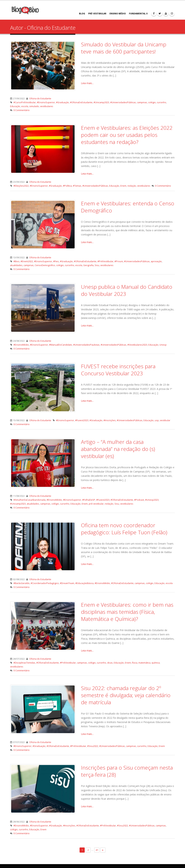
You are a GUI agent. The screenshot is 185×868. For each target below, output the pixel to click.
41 (97, 850)
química (156, 663)
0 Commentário (22, 110)
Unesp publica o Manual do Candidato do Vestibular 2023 (127, 290)
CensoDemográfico (45, 265)
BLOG (82, 14)
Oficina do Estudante (40, 99)
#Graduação (62, 102)
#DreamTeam (67, 583)
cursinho (162, 102)
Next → (103, 850)
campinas (142, 102)
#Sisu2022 (93, 746)
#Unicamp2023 (101, 102)
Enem (123, 186)
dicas (110, 663)
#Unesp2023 (152, 500)
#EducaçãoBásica (84, 583)
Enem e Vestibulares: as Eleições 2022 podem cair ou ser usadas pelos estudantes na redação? (127, 135)
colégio (152, 102)
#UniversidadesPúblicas (123, 102)
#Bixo (16, 261)
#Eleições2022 (21, 186)
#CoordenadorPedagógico (45, 583)
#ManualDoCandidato (61, 345)
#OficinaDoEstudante (81, 102)
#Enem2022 (27, 261)
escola (25, 106)
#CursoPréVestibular (25, 102)
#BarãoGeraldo (22, 583)
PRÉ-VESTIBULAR (97, 14)
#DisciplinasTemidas (24, 663)
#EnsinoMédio (21, 345)
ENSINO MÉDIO (118, 14)
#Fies (56, 261)
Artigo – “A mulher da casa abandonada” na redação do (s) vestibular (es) (118, 449)
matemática (144, 663)
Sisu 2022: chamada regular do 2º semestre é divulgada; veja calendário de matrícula (126, 695)
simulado (34, 106)
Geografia (88, 265)
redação (132, 186)
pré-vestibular (96, 504)
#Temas (77, 186)
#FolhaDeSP (89, 500)
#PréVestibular (105, 261)
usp (157, 420)
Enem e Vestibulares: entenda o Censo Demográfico (128, 207)
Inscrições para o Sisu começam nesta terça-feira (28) (127, 771)
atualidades (16, 265)
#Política (67, 186)
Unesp (163, 345)
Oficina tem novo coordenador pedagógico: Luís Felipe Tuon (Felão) (124, 529)
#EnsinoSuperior (46, 102)
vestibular (165, 420)
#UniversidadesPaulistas (86, 345)
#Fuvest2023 (82, 420)
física (135, 663)
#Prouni (119, 261)
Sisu (97, 265)
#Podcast (139, 500)
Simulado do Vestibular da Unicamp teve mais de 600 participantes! (124, 48)
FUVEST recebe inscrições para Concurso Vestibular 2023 (118, 370)
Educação (15, 106)
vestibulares (47, 106)
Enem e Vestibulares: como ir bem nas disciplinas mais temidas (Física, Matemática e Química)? (127, 612)
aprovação (156, 261)
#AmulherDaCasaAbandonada (30, 500)
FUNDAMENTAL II (138, 14)
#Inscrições (110, 420)
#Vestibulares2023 (137, 345)
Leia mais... (87, 83)
